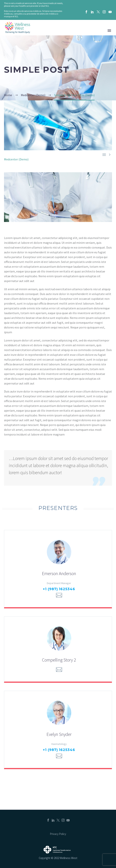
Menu (109, 31)
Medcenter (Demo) (16, 159)
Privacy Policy (58, 834)
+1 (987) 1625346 (59, 589)
